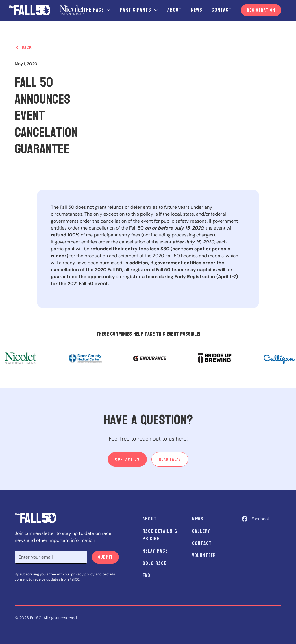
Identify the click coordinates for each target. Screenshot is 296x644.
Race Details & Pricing (160, 535)
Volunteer (204, 556)
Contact (222, 10)
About (174, 10)
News (197, 10)
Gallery (201, 531)
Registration (261, 10)
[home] (47, 10)
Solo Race (154, 563)
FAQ (146, 576)
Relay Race (155, 551)
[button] (97, 10)
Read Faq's (170, 459)
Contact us (127, 459)
